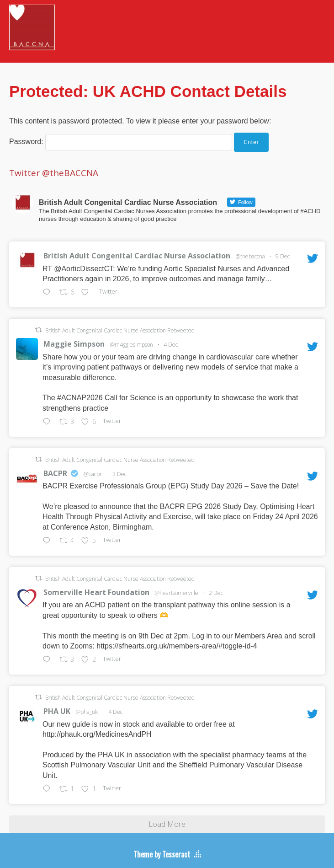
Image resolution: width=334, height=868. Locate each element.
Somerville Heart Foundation (96, 592)
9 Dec (283, 256)
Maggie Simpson (74, 344)
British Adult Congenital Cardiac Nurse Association (137, 256)
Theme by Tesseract (162, 854)
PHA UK (57, 711)
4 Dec (171, 345)
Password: (121, 142)
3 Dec (119, 474)
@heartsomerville (177, 593)
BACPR (55, 473)
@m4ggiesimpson (132, 345)
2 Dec (216, 593)
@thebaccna (250, 256)
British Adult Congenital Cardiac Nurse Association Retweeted (120, 330)
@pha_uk (87, 712)
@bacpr (93, 474)
